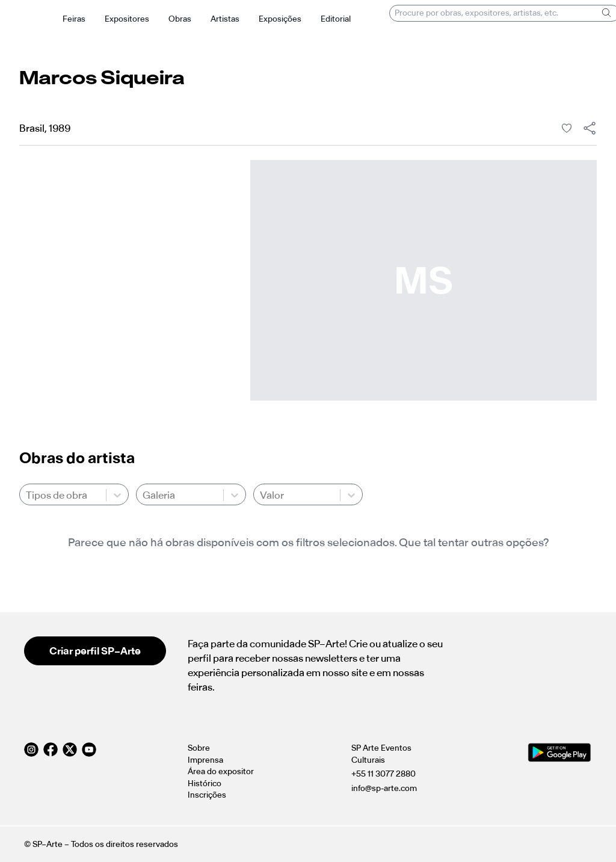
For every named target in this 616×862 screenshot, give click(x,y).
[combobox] (27, 495)
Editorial (336, 19)
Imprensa (205, 760)
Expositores (127, 19)
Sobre (199, 748)
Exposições (280, 19)
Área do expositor (221, 771)
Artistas (225, 19)
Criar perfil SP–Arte (95, 651)
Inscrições (207, 795)
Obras (180, 19)
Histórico (205, 783)
